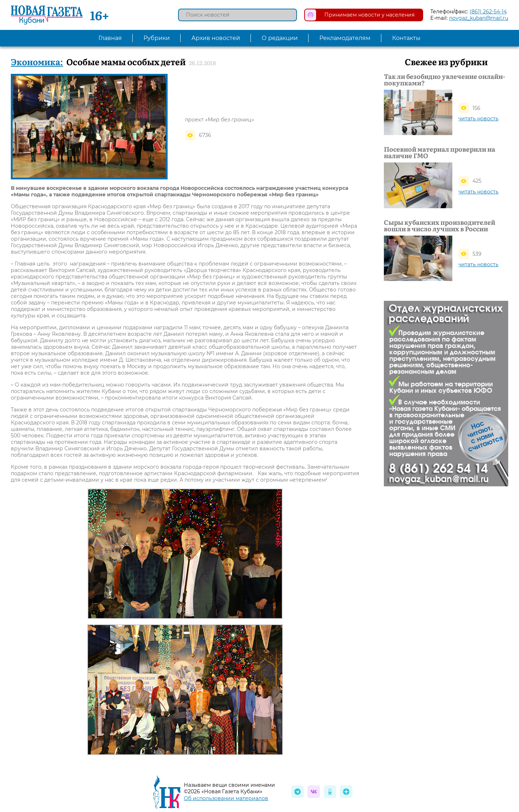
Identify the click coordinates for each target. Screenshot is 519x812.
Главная (110, 38)
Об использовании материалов (226, 798)
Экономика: (37, 61)
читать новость (478, 119)
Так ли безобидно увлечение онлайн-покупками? (444, 80)
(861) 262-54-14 (488, 12)
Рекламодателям (345, 38)
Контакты (406, 38)
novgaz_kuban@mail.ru (479, 18)
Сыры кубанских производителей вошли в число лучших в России (440, 226)
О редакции (280, 38)
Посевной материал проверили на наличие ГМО (440, 152)
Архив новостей (216, 38)
